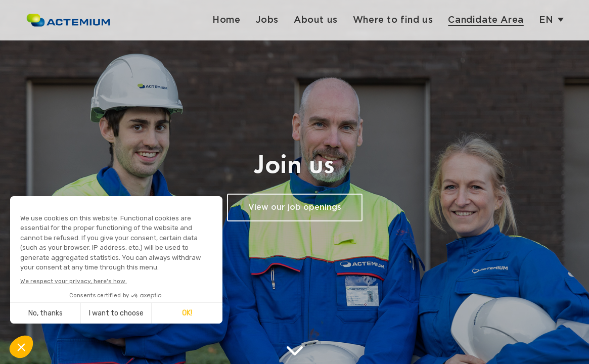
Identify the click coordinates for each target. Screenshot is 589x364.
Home (226, 20)
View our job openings (295, 208)
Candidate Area (486, 20)
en (546, 20)
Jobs (267, 20)
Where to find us (393, 20)
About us (316, 20)
